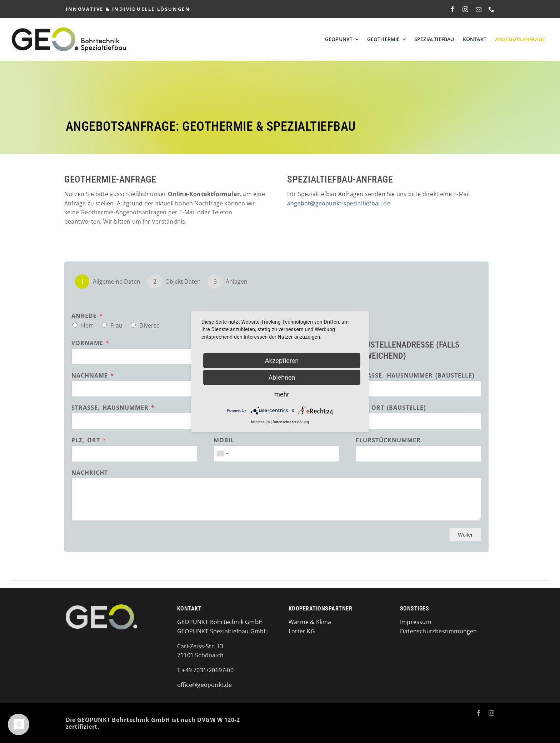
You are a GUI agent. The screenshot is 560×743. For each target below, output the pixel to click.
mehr (282, 394)
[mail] (479, 9)
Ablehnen (282, 377)
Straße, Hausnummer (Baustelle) (415, 376)
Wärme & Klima (310, 622)
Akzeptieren (282, 361)
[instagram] (465, 9)
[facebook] (452, 9)
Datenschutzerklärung (291, 422)
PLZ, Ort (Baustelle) (391, 408)
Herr (87, 325)
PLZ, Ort (89, 440)
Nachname (92, 376)
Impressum (260, 422)
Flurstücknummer (388, 440)
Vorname (90, 343)
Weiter (465, 535)
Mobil (224, 440)
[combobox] (222, 454)
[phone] (491, 9)
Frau (116, 325)
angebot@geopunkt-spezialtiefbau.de (339, 203)
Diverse (149, 325)
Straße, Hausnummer (113, 408)
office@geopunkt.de (205, 685)
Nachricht (90, 473)
